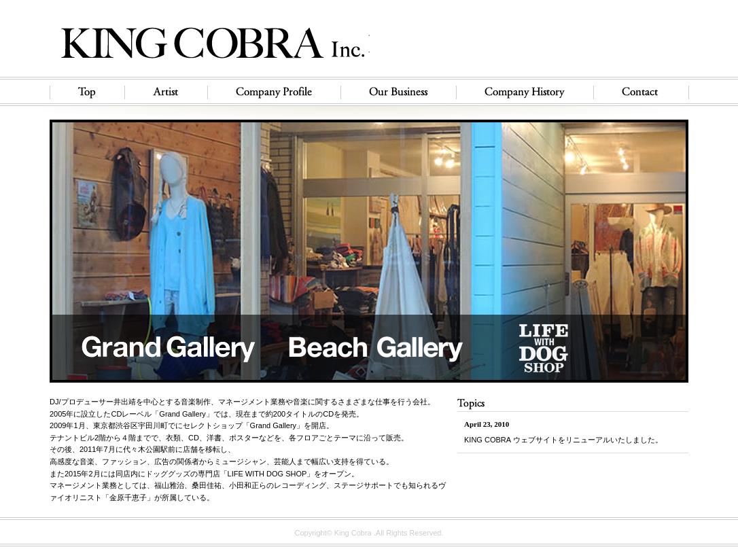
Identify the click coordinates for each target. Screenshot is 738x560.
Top (84, 91)
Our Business (398, 91)
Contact (644, 91)
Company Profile (274, 91)
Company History (525, 91)
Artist (166, 91)
